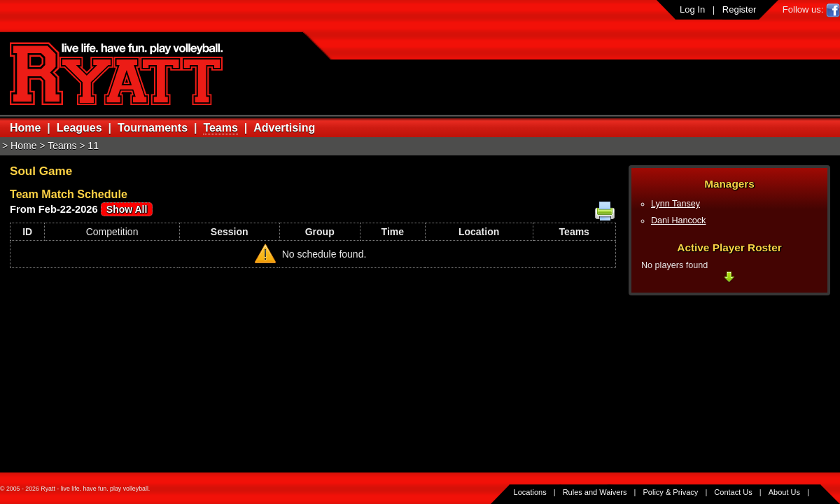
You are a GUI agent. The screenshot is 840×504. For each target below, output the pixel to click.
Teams (220, 128)
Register (739, 9)
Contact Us (733, 492)
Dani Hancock (678, 220)
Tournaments (153, 128)
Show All (127, 209)
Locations (530, 492)
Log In (692, 9)
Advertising (284, 128)
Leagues (79, 128)
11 (93, 146)
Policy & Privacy (671, 492)
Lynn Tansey (675, 204)
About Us (784, 492)
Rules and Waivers (595, 492)
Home (25, 128)
